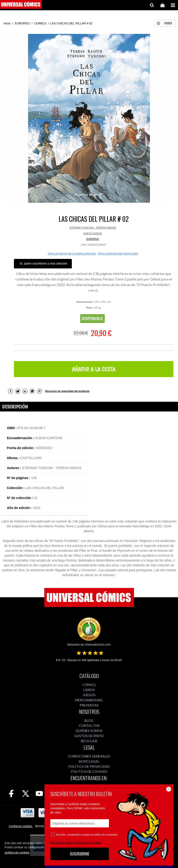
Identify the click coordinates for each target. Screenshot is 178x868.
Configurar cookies (21, 826)
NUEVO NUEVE (93, 233)
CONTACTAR (89, 726)
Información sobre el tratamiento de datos (76, 843)
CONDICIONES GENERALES (89, 756)
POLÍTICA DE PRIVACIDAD (89, 766)
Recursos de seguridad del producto (67, 391)
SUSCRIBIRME (79, 854)
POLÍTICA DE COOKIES (89, 772)
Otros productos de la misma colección (72, 254)
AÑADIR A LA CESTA (94, 369)
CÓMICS (89, 685)
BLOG (89, 720)
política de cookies (17, 853)
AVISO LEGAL (89, 761)
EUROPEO (93, 239)
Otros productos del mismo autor (118, 254)
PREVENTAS (89, 705)
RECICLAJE (89, 741)
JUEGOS (89, 695)
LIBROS (89, 690)
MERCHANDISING (89, 700)
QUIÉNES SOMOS (89, 731)
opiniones (91, 660)
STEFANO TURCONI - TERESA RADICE (93, 228)
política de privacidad (105, 835)
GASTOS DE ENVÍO (89, 736)
